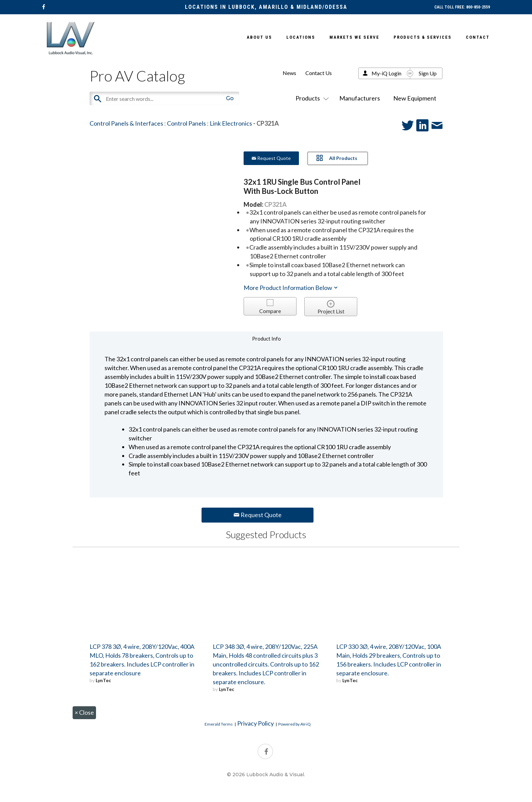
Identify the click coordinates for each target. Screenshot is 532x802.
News (289, 73)
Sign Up (428, 73)
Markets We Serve (354, 37)
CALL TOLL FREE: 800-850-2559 (462, 7)
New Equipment (415, 98)
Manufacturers (360, 98)
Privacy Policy (255, 723)
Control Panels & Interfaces (126, 123)
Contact (478, 37)
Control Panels (186, 123)
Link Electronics (231, 123)
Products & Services (423, 37)
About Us (259, 37)
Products (311, 98)
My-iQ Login (386, 73)
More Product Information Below (291, 288)
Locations (301, 37)
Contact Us (319, 73)
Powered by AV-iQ (294, 724)
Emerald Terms (219, 724)
